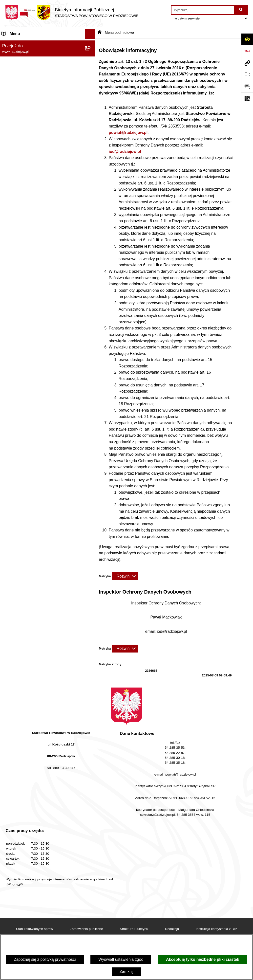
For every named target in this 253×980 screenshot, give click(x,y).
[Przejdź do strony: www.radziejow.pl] (247, 63)
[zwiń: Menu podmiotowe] (91, 44)
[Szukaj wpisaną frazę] (241, 10)
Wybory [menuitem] (9, 263)
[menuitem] (47, 57)
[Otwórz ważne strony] (247, 75)
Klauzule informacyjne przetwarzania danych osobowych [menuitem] (41, 167)
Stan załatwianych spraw (35, 929)
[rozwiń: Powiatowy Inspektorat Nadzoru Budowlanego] (91, 200)
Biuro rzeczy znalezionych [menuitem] (25, 273)
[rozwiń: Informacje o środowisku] (91, 190)
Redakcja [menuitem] (10, 145)
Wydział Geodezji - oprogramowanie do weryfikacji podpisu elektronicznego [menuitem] (36, 228)
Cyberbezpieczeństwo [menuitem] (21, 332)
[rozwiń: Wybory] (91, 263)
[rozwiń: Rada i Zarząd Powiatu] (91, 70)
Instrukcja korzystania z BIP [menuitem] (26, 154)
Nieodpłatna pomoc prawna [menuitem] (26, 283)
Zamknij (126, 971)
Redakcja (172, 929)
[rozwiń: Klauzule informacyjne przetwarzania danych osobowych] (91, 165)
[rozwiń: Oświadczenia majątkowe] (91, 109)
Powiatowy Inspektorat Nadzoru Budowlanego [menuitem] (42, 200)
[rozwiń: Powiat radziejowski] (91, 57)
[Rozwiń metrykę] (125, 576)
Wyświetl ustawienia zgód (121, 959)
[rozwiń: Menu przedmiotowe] (91, 135)
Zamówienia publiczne (86, 929)
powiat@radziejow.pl (128, 133)
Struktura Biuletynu (134, 929)
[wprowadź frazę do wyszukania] (203, 10)
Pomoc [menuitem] (8, 302)
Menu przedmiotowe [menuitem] (20, 135)
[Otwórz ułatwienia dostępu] (247, 39)
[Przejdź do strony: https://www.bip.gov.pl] (247, 51)
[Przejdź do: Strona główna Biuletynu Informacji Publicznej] (100, 33)
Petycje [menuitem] (8, 293)
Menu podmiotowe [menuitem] (18, 44)
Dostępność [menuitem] (12, 342)
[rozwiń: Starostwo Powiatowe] (91, 83)
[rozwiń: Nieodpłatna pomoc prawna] (91, 283)
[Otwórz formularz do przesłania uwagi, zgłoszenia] (247, 87)
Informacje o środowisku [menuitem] (23, 190)
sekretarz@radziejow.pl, (158, 815)
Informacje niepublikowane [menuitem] (25, 312)
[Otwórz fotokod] (247, 98)
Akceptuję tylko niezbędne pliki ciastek (203, 959)
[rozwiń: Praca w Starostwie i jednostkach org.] (91, 180)
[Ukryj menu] (90, 34)
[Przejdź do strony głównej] (72, 13)
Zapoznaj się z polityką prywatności (45, 959)
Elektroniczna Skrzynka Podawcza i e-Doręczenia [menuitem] (35, 213)
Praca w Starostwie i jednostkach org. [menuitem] (35, 180)
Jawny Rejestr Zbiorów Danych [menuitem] (29, 322)
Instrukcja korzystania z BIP (216, 929)
